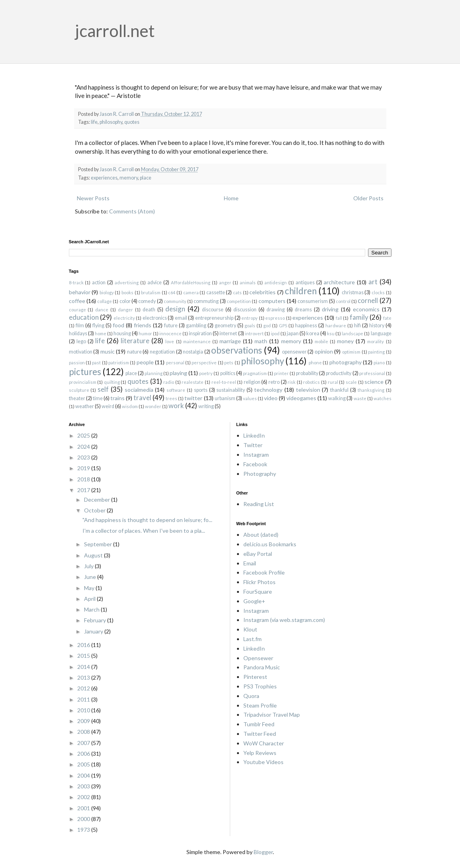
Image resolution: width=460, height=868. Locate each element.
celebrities (262, 292)
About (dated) (261, 535)
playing (178, 373)
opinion (324, 351)
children (301, 291)
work (176, 406)
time (98, 398)
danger (125, 310)
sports (201, 390)
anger (225, 282)
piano (379, 363)
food (118, 325)
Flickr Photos (259, 582)
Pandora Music (262, 667)
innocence (170, 333)
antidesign (276, 282)
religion (252, 382)
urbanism (225, 398)
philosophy (111, 122)
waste (360, 398)
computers (272, 301)
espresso (275, 318)
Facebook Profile (264, 572)
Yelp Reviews (260, 753)
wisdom (130, 406)
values (250, 398)
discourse (213, 310)
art (373, 282)
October (95, 510)
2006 (84, 754)
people (145, 362)
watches (383, 398)
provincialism (83, 382)
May (90, 588)
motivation (81, 352)
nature (134, 352)
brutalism (151, 292)
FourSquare (258, 591)
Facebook (255, 464)
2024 (84, 447)
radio (169, 382)
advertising (127, 282)
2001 (84, 808)
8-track (76, 282)
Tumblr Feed (259, 724)
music (108, 351)
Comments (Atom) (132, 211)
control (343, 301)
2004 (84, 775)
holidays (78, 333)
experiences (104, 178)
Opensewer (258, 658)
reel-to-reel (224, 382)
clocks (378, 292)
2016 (84, 645)
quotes (132, 122)
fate (387, 318)
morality (376, 341)
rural (333, 382)
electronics (155, 318)
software (176, 390)
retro (274, 382)
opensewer (294, 352)
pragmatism (255, 373)
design (175, 309)
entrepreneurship (214, 318)
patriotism (119, 363)
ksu (331, 333)
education (84, 317)
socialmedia (139, 390)
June (91, 577)
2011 (84, 699)
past (96, 363)
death (149, 310)
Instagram (256, 455)
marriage (230, 341)
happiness (306, 325)
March (92, 609)
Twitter (253, 445)
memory (129, 178)
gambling (196, 325)
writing (206, 406)
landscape (352, 333)
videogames (301, 398)
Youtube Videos (263, 762)
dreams (303, 310)
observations (237, 350)
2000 (84, 819)
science (374, 382)
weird (108, 406)
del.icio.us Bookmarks (270, 544)
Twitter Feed (260, 734)
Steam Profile (260, 705)
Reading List (259, 504)
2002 (84, 797)
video (271, 398)
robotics (311, 382)
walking (337, 398)
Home (231, 198)
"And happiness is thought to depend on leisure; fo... (147, 520)
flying (98, 325)
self (103, 389)
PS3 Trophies (260, 686)
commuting (206, 301)
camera (191, 292)
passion (77, 363)
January (94, 631)
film (80, 325)
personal (175, 363)
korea (313, 333)
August (94, 555)
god (267, 325)
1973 (84, 830)
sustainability (231, 390)
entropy (250, 318)
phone (315, 363)
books (127, 292)
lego (81, 341)
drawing (276, 310)
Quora (251, 696)
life (94, 122)
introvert (254, 333)
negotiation (162, 352)
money (345, 341)
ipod (275, 333)
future (171, 325)
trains (117, 398)
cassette (216, 292)
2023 (84, 457)
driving (330, 309)
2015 (84, 656)
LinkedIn (254, 435)
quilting (112, 382)
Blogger (263, 852)
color (125, 301)
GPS (283, 325)
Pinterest (255, 677)
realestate (193, 382)
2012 (84, 688)
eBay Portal (258, 554)
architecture (339, 282)
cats (237, 292)
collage (105, 301)
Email (250, 563)
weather (85, 406)
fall (339, 318)
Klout (250, 629)
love (170, 341)
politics (228, 373)
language (381, 333)
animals (248, 282)
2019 (84, 468)
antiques (305, 282)
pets (229, 363)
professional (372, 373)
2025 (84, 435)
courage (77, 310)
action (99, 282)
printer (281, 373)
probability (307, 373)
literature (135, 341)
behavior (80, 292)
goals (250, 325)
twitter (193, 398)
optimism (351, 352)
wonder (153, 406)
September (99, 544)
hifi (357, 325)
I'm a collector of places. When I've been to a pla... (144, 531)
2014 (84, 667)
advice (155, 282)
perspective (204, 363)
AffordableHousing (191, 282)
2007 (84, 743)
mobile (321, 341)
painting (376, 352)
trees (171, 398)
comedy (147, 301)
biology (107, 292)
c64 (172, 292)
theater (77, 398)
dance (102, 310)
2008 (84, 732)
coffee (77, 301)
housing (122, 333)
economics (366, 309)
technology (268, 390)
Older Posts (368, 198)
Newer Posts (93, 198)
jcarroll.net (115, 31)
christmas (353, 292)
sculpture (79, 390)
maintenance (197, 341)
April (90, 599)
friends (143, 325)
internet (228, 333)
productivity (339, 373)
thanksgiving (371, 390)
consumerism (313, 301)
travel (142, 398)
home (101, 333)
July (89, 566)
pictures (85, 372)
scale (351, 382)
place (146, 178)
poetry (206, 373)
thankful (339, 390)
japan (293, 333)
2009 (84, 721)
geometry (225, 325)
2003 (84, 786)
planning (154, 373)
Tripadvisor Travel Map (272, 715)
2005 (84, 764)
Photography (260, 474)
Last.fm (253, 639)
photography (345, 362)
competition (239, 301)
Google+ (254, 601)
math (261, 341)
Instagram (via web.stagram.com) (284, 620)
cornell (368, 300)
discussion (245, 310)
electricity (124, 318)
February (96, 620)
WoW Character (264, 743)
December (98, 499)
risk (292, 382)
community (175, 301)
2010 (84, 710)
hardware (336, 325)
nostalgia (193, 352)
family (359, 317)
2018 (84, 479)
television (308, 390)
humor (145, 333)
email (181, 318)
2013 (84, 677)
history (377, 325)
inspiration (200, 333)
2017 (84, 490)
